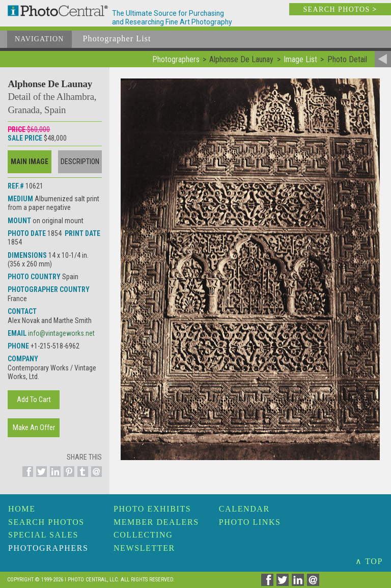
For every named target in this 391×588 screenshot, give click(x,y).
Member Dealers (156, 522)
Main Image (30, 162)
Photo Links (250, 522)
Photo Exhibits (152, 509)
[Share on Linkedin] (54, 477)
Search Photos (46, 522)
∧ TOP (369, 561)
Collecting (143, 535)
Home (22, 509)
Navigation (39, 39)
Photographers (48, 548)
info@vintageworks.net (61, 333)
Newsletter (144, 548)
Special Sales (43, 535)
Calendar (244, 509)
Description (80, 162)
